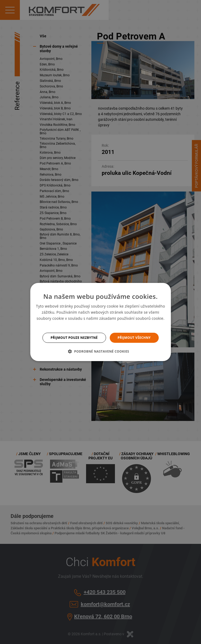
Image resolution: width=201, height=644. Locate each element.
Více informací (101, 325)
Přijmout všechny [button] (134, 338)
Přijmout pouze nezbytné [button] (74, 338)
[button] (100, 351)
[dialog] (101, 322)
